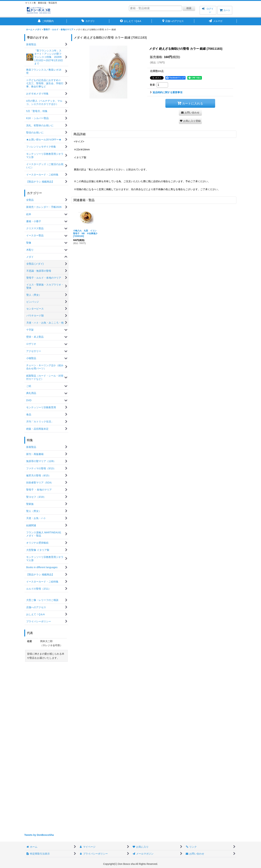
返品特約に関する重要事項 (166, 92)
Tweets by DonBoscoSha (39, 835)
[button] (190, 121)
